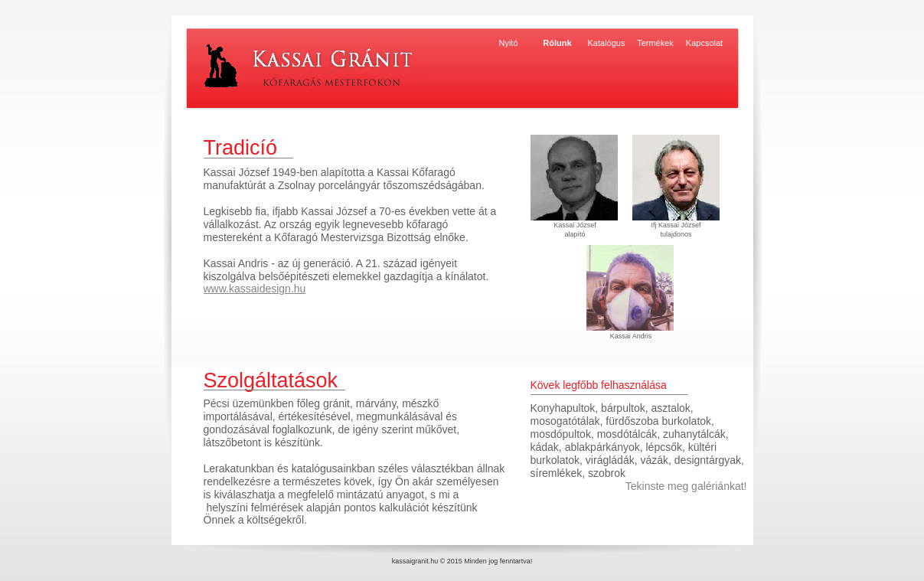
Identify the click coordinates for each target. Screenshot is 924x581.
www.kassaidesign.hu (255, 289)
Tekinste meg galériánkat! (686, 486)
